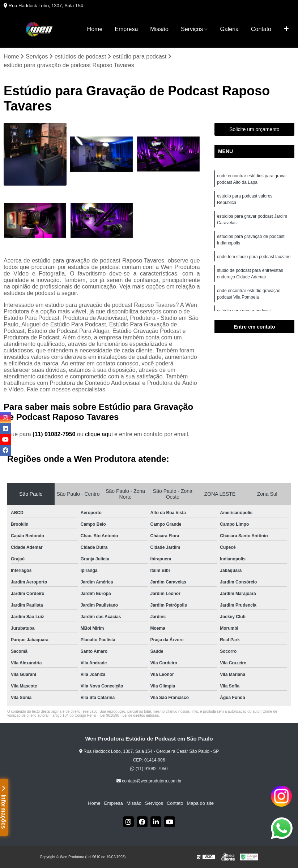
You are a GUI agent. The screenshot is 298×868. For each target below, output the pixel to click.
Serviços (192, 29)
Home (95, 29)
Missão (159, 29)
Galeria (229, 29)
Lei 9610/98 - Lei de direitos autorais (129, 715)
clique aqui (99, 434)
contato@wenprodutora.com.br (149, 781)
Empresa (126, 29)
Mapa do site (200, 803)
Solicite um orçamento (254, 129)
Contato (261, 29)
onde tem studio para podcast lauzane (254, 257)
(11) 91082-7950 (55, 434)
